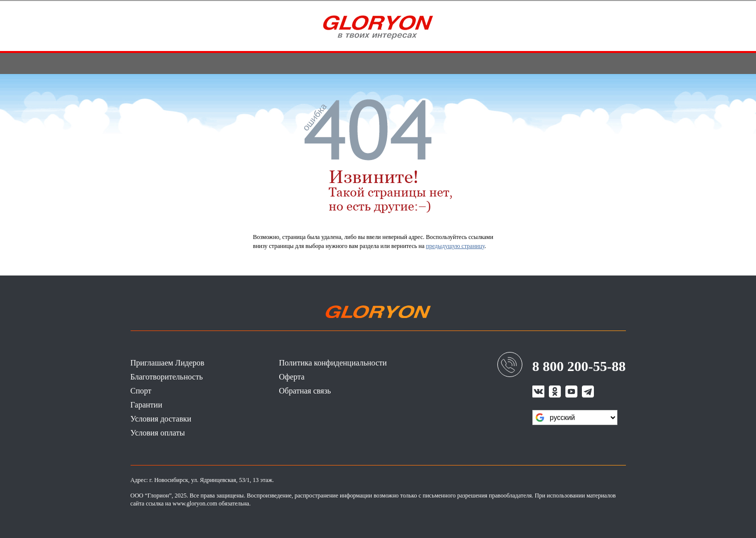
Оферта (292, 377)
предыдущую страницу (455, 246)
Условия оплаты (158, 433)
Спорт (141, 391)
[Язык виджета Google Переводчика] (575, 417)
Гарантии (147, 405)
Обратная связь (305, 391)
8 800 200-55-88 (579, 366)
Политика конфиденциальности (333, 363)
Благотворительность (167, 377)
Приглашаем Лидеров (168, 363)
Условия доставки (161, 419)
